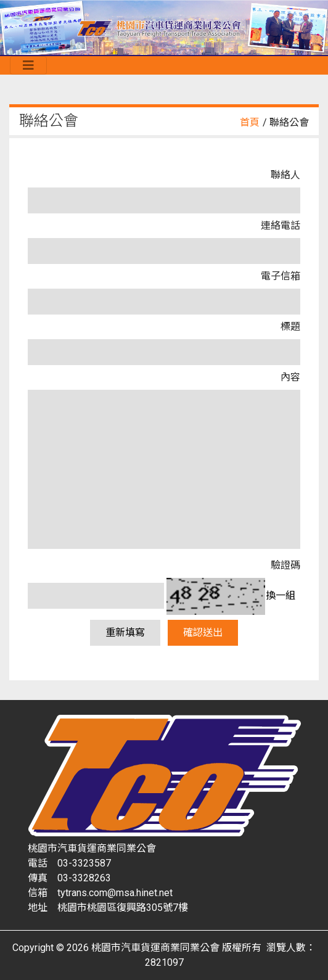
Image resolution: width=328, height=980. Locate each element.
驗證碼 (285, 565)
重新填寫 (125, 632)
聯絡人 (285, 175)
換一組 (281, 595)
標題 (290, 327)
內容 (290, 377)
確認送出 (203, 632)
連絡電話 (281, 225)
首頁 (250, 122)
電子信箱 (281, 276)
